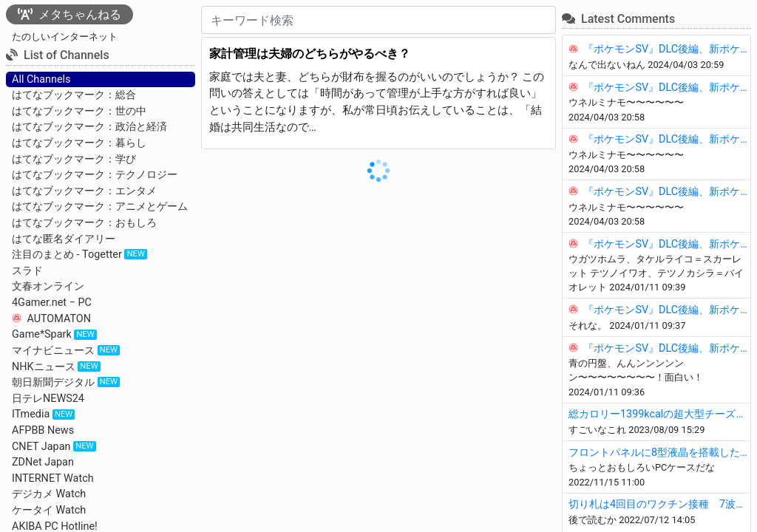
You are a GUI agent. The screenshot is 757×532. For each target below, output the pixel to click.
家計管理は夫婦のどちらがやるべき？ (310, 54)
